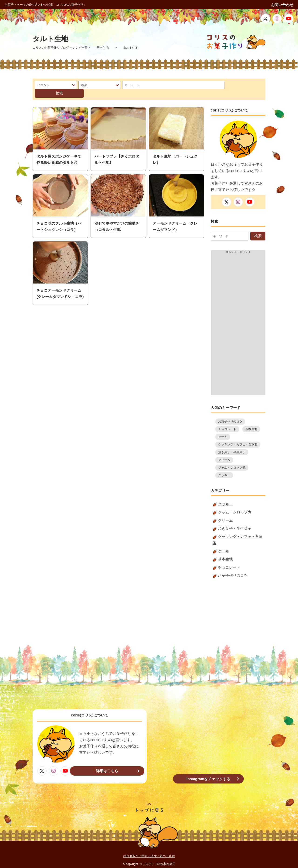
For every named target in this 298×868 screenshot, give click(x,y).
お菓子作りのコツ (230, 413)
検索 (243, 85)
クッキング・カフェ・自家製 (238, 436)
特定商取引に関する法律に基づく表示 (149, 848)
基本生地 (251, 421)
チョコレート (227, 421)
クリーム (224, 452)
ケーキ (223, 429)
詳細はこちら (111, 763)
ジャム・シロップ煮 (232, 459)
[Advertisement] (238, 317)
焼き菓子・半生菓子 (232, 444)
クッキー (224, 467)
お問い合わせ (282, 5)
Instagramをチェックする (208, 771)
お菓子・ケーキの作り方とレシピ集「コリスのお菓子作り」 (46, 5)
